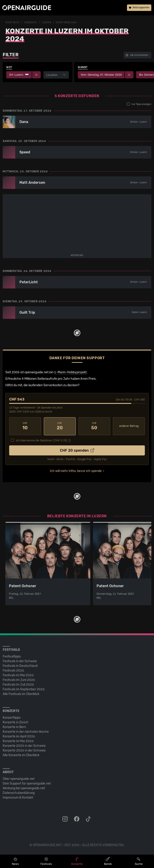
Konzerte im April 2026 (19, 736)
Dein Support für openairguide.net (27, 783)
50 (94, 426)
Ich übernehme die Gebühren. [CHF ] (41, 440)
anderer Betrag (129, 426)
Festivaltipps (12, 656)
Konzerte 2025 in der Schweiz (24, 746)
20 (60, 426)
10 (25, 426)
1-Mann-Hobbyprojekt (70, 372)
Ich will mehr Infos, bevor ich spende (76, 471)
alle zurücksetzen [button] (137, 55)
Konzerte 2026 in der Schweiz (24, 750)
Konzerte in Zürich (16, 722)
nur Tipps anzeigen (139, 104)
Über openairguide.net (19, 779)
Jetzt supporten (139, 8)
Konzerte (31, 23)
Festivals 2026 (13, 670)
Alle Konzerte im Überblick (21, 755)
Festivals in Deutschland (20, 666)
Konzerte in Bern (14, 727)
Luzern (46, 23)
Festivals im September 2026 (24, 689)
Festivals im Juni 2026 (19, 680)
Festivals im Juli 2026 (18, 684)
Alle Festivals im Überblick (21, 694)
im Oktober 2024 (66, 23)
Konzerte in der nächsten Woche (26, 731)
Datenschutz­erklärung (19, 793)
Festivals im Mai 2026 (18, 675)
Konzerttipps (12, 717)
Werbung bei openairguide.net (24, 788)
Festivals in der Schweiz (20, 661)
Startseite (13, 23)
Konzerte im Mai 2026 (18, 741)
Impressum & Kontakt (18, 797)
